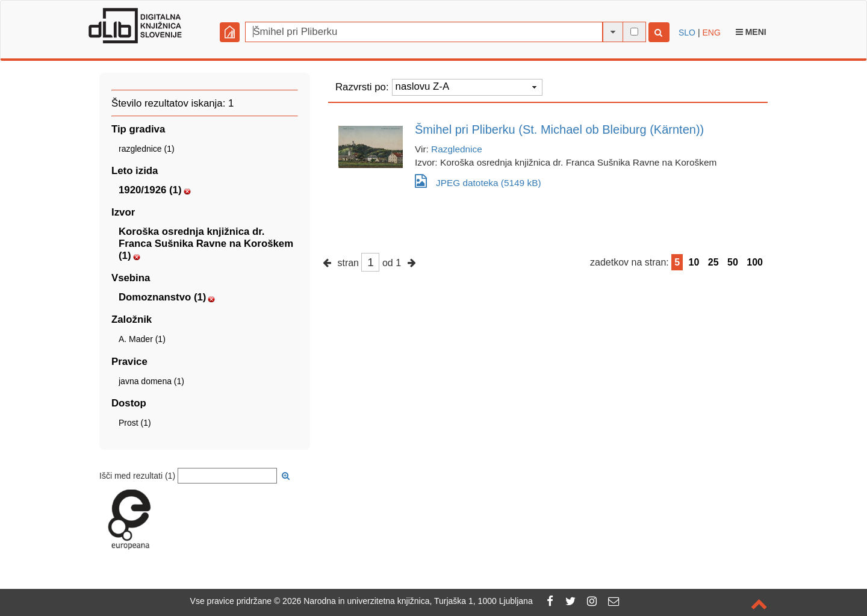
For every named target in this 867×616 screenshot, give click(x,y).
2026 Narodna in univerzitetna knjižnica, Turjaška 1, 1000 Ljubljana (408, 601)
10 (694, 262)
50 (733, 262)
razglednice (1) (147, 149)
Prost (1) (135, 423)
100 (755, 262)
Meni (751, 32)
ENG (711, 33)
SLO (687, 33)
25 (713, 262)
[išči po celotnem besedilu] (634, 32)
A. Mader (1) (142, 339)
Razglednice (457, 149)
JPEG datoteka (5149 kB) (478, 181)
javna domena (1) (151, 381)
